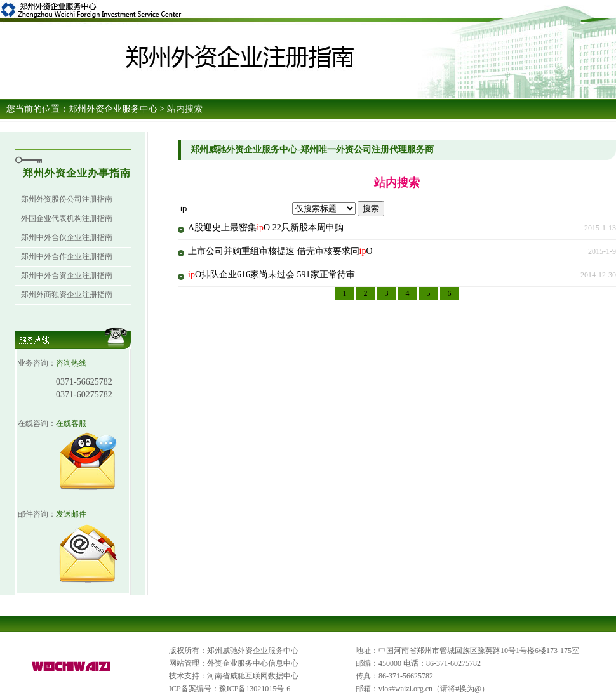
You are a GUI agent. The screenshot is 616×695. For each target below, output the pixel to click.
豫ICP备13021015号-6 (255, 689)
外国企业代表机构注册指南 (67, 218)
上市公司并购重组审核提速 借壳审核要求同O (280, 251)
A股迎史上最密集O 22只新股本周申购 (266, 228)
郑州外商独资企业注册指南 (67, 295)
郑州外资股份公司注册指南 (67, 199)
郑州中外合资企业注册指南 (67, 275)
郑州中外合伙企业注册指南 (67, 237)
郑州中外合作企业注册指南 (67, 256)
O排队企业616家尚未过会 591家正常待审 (271, 275)
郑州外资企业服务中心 (113, 109)
